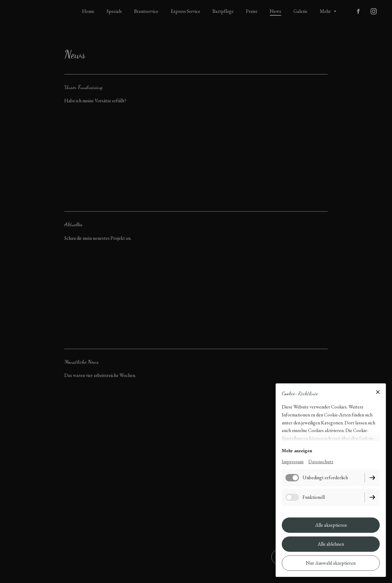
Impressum (293, 462)
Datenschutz (321, 462)
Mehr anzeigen (297, 451)
